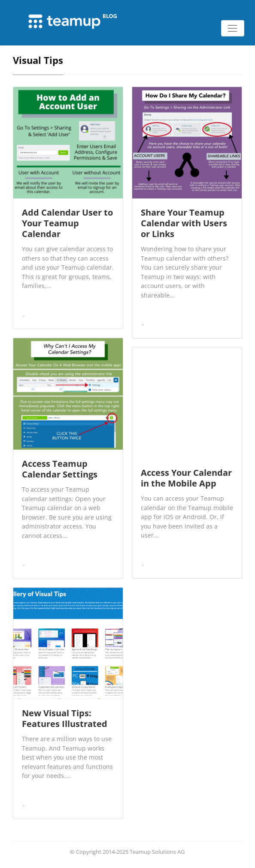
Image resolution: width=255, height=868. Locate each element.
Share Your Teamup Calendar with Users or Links (184, 223)
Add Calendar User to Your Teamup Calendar (67, 223)
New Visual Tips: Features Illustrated (65, 718)
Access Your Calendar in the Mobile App (186, 478)
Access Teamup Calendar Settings (60, 469)
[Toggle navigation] (233, 28)
